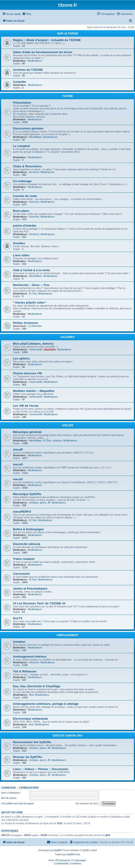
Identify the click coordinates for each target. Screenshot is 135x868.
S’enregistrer (29, 788)
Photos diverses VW (27, 373)
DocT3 (18, 618)
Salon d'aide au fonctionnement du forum (43, 52)
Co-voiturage (22, 181)
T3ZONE (67, 96)
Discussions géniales (28, 128)
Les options (21, 358)
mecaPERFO (22, 512)
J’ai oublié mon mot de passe (17, 803)
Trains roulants (24, 559)
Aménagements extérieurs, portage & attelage (46, 704)
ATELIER (67, 425)
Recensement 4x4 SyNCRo (32, 742)
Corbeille (19, 82)
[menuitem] (27, 14)
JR (49, 503)
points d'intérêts (25, 226)
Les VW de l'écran (26, 406)
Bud (31, 695)
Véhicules (35, 326)
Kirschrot (34, 172)
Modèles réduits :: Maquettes (34, 391)
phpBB (57, 850)
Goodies (19, 243)
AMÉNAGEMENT (67, 635)
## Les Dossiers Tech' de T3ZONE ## (39, 603)
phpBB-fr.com (73, 854)
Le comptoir (22, 146)
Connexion (8, 788)
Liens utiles (21, 255)
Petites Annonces (26, 323)
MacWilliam (36, 137)
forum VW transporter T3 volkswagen (68, 860)
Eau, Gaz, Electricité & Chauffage (37, 686)
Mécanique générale (27, 432)
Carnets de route (25, 196)
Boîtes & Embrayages (29, 529)
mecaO (18, 464)
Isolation (19, 642)
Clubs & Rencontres (27, 166)
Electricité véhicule (27, 544)
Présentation (22, 103)
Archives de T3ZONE (28, 70)
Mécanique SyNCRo (27, 494)
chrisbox (57, 441)
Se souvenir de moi (88, 804)
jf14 (108, 835)
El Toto (33, 294)
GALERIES (67, 337)
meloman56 (36, 349)
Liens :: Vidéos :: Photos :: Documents (41, 769)
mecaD (18, 479)
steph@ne (50, 349)
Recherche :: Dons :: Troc (31, 285)
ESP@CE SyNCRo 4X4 (67, 736)
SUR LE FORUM (67, 34)
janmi (43, 503)
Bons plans (21, 211)
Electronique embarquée (31, 719)
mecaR (18, 450)
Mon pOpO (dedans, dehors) (33, 344)
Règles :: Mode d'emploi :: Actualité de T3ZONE (47, 40)
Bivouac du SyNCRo (28, 757)
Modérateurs (35, 61)
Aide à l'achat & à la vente (31, 270)
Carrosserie (21, 574)
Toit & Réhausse (25, 671)
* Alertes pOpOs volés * (30, 303)
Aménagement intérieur (30, 657)
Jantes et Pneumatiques (30, 589)
